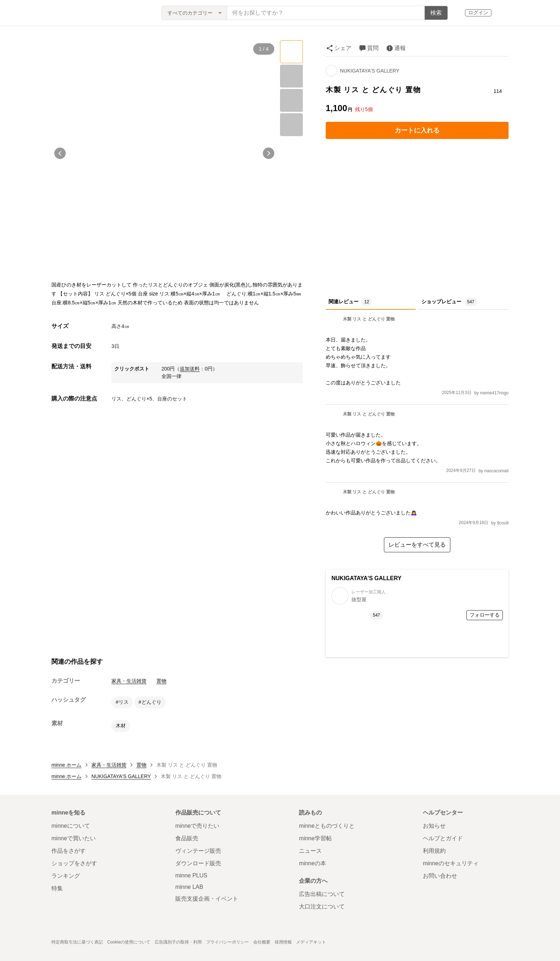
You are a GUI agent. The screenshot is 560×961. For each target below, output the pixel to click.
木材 (121, 726)
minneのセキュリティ (451, 863)
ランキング (66, 876)
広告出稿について (322, 894)
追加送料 (190, 369)
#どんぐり (150, 702)
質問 (373, 48)
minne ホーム (66, 765)
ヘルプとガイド (443, 838)
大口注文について (322, 907)
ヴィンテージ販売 (198, 851)
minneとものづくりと (327, 826)
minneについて (71, 826)
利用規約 (434, 851)
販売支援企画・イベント (207, 899)
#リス (122, 702)
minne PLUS (191, 875)
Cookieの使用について (129, 942)
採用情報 (283, 942)
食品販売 (187, 838)
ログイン (478, 13)
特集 (57, 888)
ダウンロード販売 (198, 863)
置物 (161, 681)
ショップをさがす (74, 863)
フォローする (485, 615)
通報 (400, 48)
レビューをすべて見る (417, 545)
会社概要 (262, 942)
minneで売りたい (197, 826)
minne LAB (189, 887)
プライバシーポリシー (227, 942)
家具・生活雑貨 (129, 681)
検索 (436, 13)
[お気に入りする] (498, 76)
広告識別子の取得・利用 (178, 942)
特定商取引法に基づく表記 (77, 942)
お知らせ (434, 826)
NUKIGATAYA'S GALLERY (370, 71)
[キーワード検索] (326, 13)
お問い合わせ (440, 876)
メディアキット (311, 942)
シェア (343, 48)
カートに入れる (417, 130)
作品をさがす (69, 851)
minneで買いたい (74, 838)
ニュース (310, 851)
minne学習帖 (315, 838)
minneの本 (312, 863)
